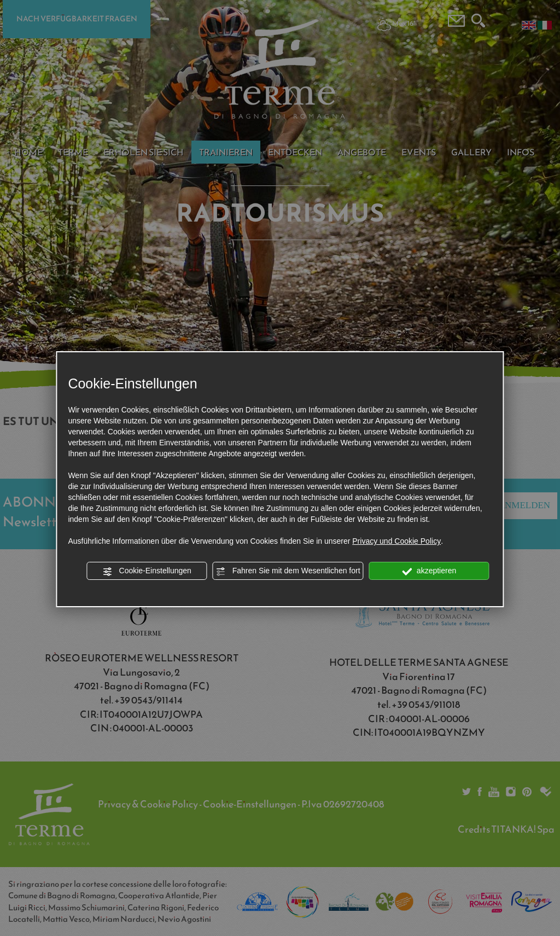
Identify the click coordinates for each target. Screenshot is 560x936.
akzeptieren (429, 571)
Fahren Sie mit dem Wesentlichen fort (288, 571)
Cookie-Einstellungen (147, 571)
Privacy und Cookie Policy (396, 541)
